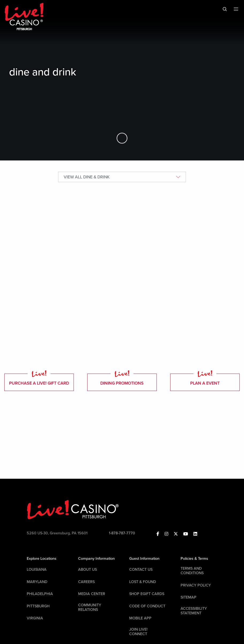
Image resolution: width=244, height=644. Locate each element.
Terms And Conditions (192, 571)
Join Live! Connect (138, 632)
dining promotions (122, 380)
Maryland (37, 582)
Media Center (92, 594)
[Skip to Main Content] (122, 138)
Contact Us (141, 570)
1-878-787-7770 (122, 533)
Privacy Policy (196, 585)
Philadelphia (40, 594)
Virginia (35, 618)
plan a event (205, 380)
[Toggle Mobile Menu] (236, 9)
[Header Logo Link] (24, 16)
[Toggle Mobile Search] (225, 9)
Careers (86, 582)
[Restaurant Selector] (122, 177)
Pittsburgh (38, 606)
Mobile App (140, 618)
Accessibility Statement (194, 611)
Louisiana (37, 570)
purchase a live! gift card (39, 380)
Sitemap (188, 597)
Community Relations (90, 607)
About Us (87, 570)
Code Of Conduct (147, 606)
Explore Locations (42, 559)
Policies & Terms (194, 559)
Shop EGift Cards (147, 594)
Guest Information (144, 559)
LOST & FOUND (143, 582)
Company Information (96, 559)
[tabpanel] (122, 275)
